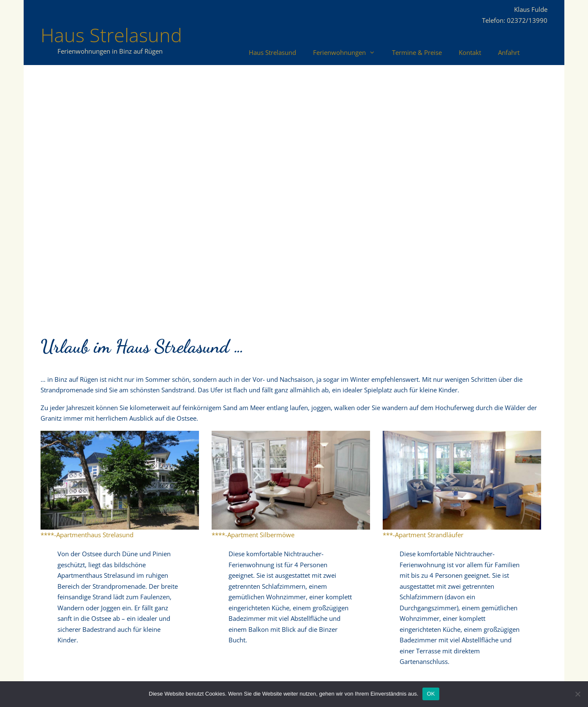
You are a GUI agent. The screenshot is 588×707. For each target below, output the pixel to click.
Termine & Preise (417, 52)
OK (431, 694)
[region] (294, 192)
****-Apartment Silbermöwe (253, 535)
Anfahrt (509, 52)
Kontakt (470, 52)
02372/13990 (527, 20)
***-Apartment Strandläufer (423, 535)
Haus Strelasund (111, 35)
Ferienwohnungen (348, 52)
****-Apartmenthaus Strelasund (87, 535)
